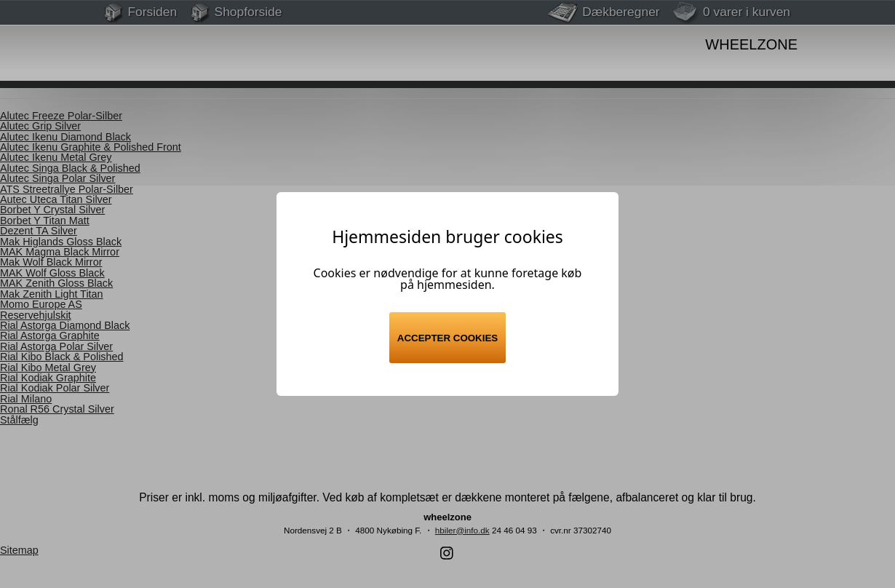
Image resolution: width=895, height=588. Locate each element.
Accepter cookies (447, 338)
